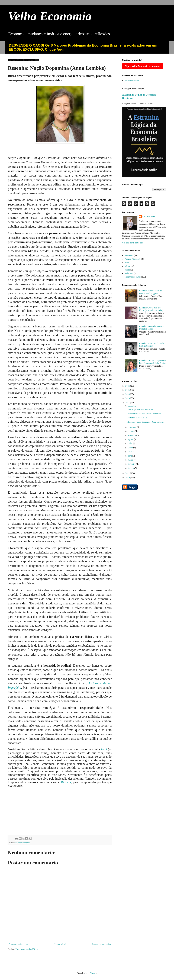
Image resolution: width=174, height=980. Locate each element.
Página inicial (60, 944)
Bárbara (66, 782)
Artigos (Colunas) (132, 259)
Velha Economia (50, 16)
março (131, 460)
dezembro (132, 406)
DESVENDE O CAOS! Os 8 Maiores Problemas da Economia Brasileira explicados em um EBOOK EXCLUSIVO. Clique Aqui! (83, 47)
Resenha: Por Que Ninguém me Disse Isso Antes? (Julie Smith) (153, 362)
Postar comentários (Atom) (27, 949)
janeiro (131, 468)
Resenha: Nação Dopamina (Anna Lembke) (146, 422)
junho (131, 448)
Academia (129, 255)
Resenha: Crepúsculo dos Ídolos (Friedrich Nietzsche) (151, 309)
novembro (133, 427)
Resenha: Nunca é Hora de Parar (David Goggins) (150, 292)
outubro (131, 431)
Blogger (93, 973)
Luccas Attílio (149, 217)
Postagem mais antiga (101, 944)
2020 (128, 477)
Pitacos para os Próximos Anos (141, 409)
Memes (128, 266)
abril (130, 456)
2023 (128, 398)
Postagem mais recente (18, 944)
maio (130, 452)
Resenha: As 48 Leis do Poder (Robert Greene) (152, 345)
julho (130, 443)
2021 (128, 473)
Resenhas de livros (22, 843)
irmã (104, 749)
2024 (128, 394)
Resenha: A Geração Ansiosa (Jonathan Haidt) (151, 328)
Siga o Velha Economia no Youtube (143, 66)
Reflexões (129, 273)
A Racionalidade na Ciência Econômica (144, 414)
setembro (132, 435)
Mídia (127, 270)
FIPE (127, 263)
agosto (131, 439)
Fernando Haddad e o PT (138, 418)
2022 (128, 402)
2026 (128, 386)
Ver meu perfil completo (132, 243)
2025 (128, 390)
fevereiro (132, 464)
